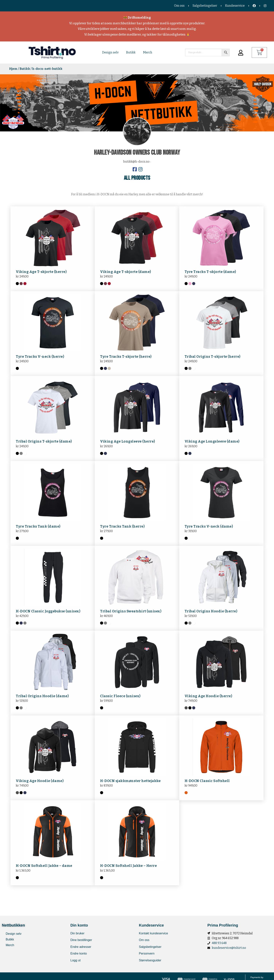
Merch (148, 52)
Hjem (13, 69)
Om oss (179, 6)
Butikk (131, 52)
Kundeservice (235, 6)
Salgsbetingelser (205, 6)
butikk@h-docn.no (136, 162)
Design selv (110, 52)
